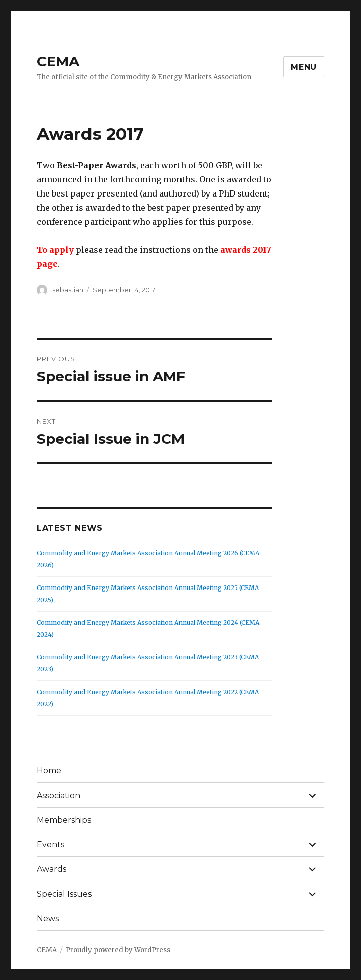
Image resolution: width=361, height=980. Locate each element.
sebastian (68, 290)
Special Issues (64, 894)
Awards (52, 869)
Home (49, 771)
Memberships (64, 820)
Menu (304, 67)
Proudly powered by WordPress (118, 950)
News (48, 918)
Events (51, 845)
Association (59, 795)
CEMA (58, 61)
